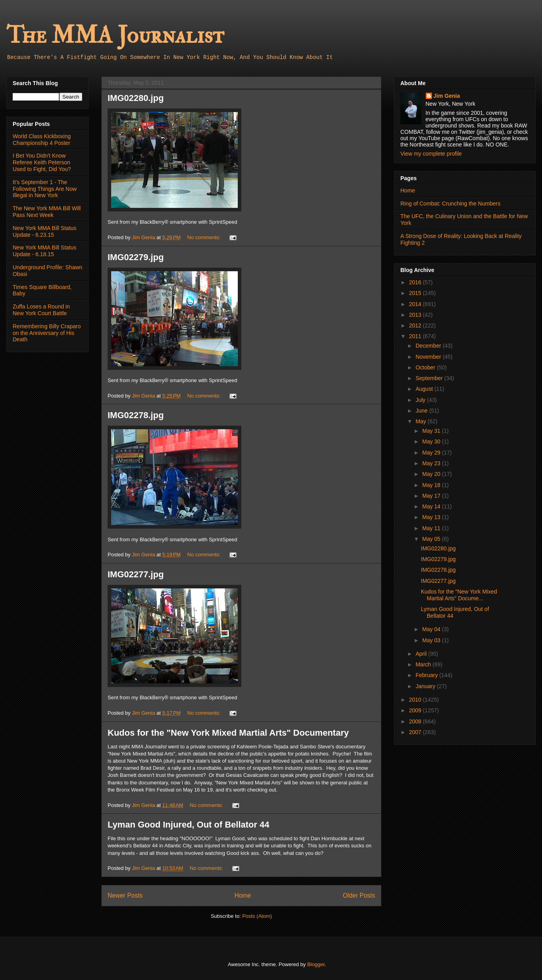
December (429, 346)
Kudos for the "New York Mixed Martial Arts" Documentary (228, 733)
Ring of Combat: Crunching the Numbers (450, 204)
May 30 (432, 441)
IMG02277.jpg (136, 574)
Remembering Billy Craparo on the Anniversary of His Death (47, 333)
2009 (416, 710)
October (426, 367)
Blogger (316, 964)
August (425, 389)
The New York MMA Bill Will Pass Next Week (47, 212)
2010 (416, 700)
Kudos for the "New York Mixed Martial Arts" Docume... (459, 595)
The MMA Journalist (115, 35)
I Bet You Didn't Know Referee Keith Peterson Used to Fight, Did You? (42, 162)
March (424, 664)
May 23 (432, 463)
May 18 (432, 485)
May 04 (432, 629)
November (429, 357)
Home (243, 895)
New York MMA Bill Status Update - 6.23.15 (45, 231)
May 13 (432, 517)
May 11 (432, 528)
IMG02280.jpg (136, 98)
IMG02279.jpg (136, 257)
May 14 (432, 506)
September (430, 378)
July (421, 400)
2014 (416, 304)
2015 (416, 293)
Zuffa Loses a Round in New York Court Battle (41, 310)
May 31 (432, 431)
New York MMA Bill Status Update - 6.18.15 (45, 251)
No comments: (204, 237)
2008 (416, 721)
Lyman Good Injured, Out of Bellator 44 (189, 825)
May (421, 421)
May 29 (432, 453)
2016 (416, 282)
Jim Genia (447, 96)
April (422, 654)
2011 (416, 336)
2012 (416, 325)
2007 (416, 732)
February (427, 675)
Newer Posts (125, 895)
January (426, 686)
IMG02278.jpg (136, 415)
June (422, 411)
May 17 (432, 496)
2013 (416, 315)
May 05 (432, 539)
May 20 (432, 474)
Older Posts (359, 895)
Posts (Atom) (257, 916)
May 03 (432, 640)
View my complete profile (431, 154)
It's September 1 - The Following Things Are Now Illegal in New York (45, 189)
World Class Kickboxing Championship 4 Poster (42, 140)
